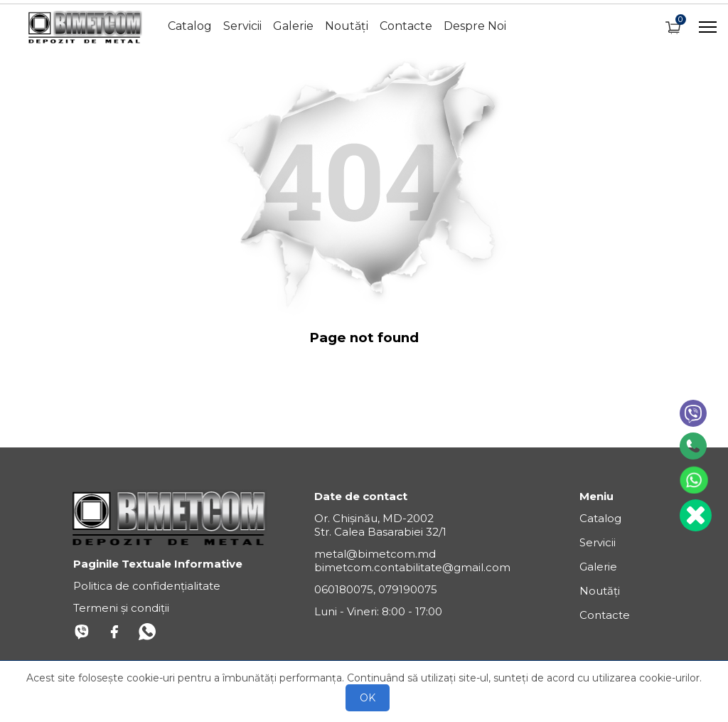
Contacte (406, 26)
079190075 (408, 589)
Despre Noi (475, 26)
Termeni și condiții (121, 608)
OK (368, 698)
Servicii (242, 26)
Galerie (293, 26)
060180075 (344, 589)
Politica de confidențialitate (147, 586)
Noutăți (347, 26)
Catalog (190, 26)
